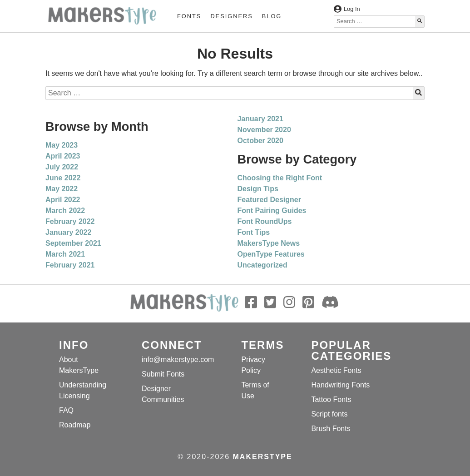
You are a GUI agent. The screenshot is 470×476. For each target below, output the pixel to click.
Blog (272, 16)
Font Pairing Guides (272, 211)
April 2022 (63, 200)
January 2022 (68, 232)
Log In (347, 9)
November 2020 (264, 130)
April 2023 (63, 156)
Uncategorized (262, 265)
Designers (231, 16)
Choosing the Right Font (280, 178)
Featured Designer (269, 200)
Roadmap (75, 425)
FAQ (66, 410)
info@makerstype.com (178, 359)
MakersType (263, 457)
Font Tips (254, 232)
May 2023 (62, 145)
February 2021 (70, 265)
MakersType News (269, 243)
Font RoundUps (265, 221)
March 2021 (65, 254)
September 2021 (73, 243)
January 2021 (260, 119)
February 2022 (70, 221)
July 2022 (62, 167)
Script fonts (329, 414)
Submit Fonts (163, 374)
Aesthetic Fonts (336, 370)
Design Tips (258, 189)
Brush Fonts (331, 429)
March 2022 (65, 211)
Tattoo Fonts (331, 399)
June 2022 (63, 178)
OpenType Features (271, 254)
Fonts (189, 16)
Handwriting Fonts (340, 385)
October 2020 (260, 141)
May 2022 (62, 189)
